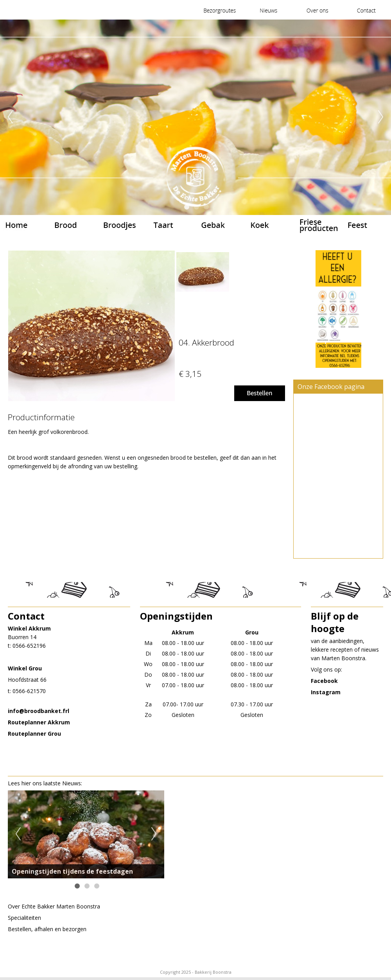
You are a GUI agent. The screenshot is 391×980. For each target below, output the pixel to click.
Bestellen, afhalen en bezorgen (47, 929)
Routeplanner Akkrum (39, 722)
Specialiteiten (24, 918)
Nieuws (72, 783)
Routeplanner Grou (34, 734)
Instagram (326, 692)
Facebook (324, 681)
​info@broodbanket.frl (39, 711)
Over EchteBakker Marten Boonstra (54, 906)
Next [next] (381, 117)
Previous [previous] (10, 117)
